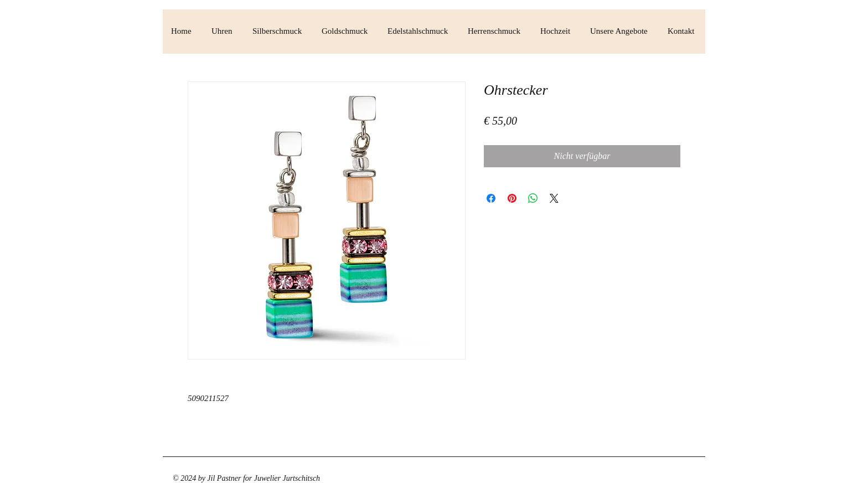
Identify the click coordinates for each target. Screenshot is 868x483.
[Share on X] (554, 198)
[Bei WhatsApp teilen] (533, 198)
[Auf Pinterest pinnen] (512, 198)
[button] (224, 31)
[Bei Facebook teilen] (491, 198)
